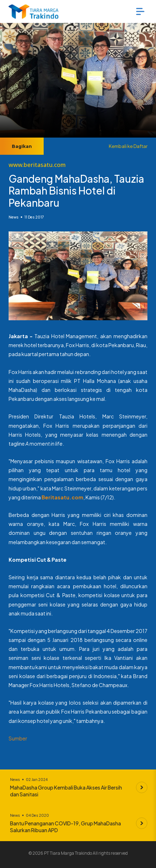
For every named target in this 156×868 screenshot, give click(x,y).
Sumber (18, 738)
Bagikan (22, 146)
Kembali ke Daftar (128, 146)
